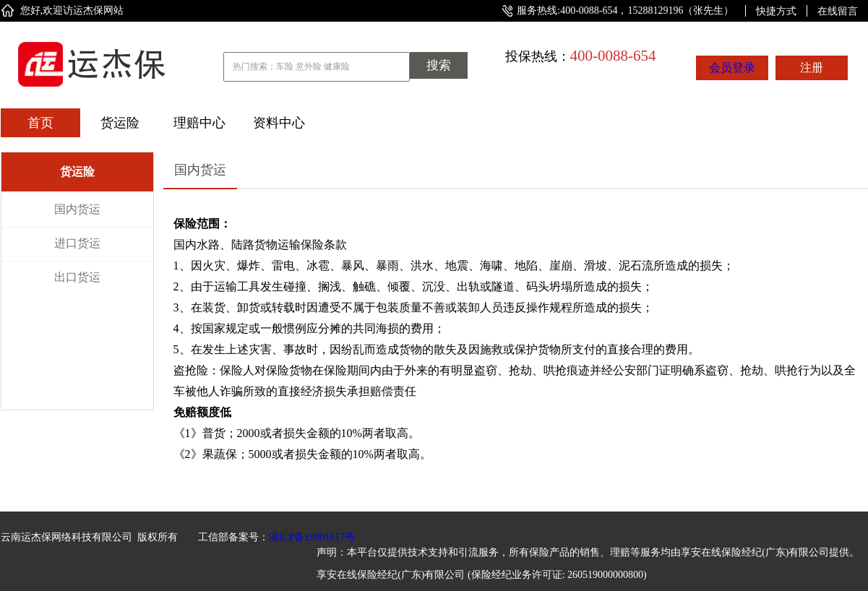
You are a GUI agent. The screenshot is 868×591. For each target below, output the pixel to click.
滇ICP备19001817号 (312, 537)
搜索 (439, 65)
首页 (40, 123)
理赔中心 (199, 123)
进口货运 (77, 243)
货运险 (120, 123)
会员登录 (732, 68)
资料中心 (279, 123)
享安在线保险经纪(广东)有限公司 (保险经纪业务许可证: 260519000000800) (482, 575)
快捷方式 (776, 11)
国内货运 (77, 209)
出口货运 (77, 277)
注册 (812, 68)
